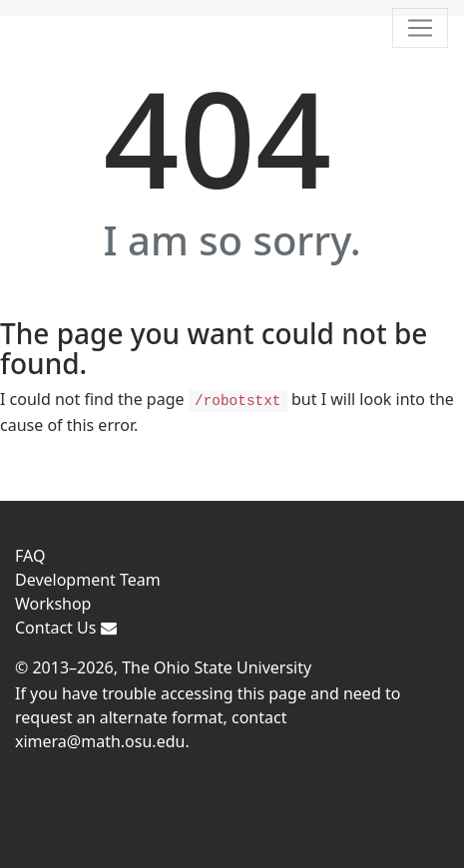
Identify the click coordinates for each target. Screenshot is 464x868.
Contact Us (66, 628)
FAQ (30, 556)
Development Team (88, 580)
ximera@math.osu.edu (100, 741)
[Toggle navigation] (420, 28)
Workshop (53, 604)
